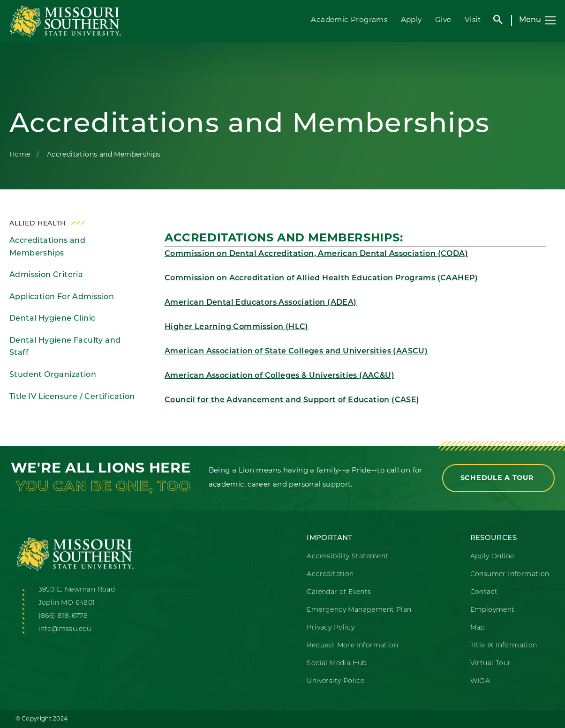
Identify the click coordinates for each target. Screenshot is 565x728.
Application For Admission (62, 297)
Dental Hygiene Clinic (52, 319)
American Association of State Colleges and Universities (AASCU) (296, 352)
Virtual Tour (491, 664)
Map (478, 628)
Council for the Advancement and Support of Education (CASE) (292, 400)
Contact (484, 592)
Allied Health (38, 224)
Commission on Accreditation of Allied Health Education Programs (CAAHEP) (321, 278)
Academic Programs (349, 20)
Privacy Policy (331, 628)
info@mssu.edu (65, 629)
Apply (411, 20)
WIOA (480, 681)
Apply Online (492, 557)
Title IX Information (504, 646)
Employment (493, 610)
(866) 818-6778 (63, 616)
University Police (335, 681)
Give (443, 20)
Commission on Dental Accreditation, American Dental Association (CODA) (316, 254)
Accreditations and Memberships (47, 247)
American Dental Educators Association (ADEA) (261, 303)
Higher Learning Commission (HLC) (237, 327)
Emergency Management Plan (359, 610)
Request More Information (352, 646)
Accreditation (330, 574)
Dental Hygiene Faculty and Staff (65, 347)
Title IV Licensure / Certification (72, 397)
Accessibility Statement (347, 557)
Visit (473, 20)
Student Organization (53, 375)
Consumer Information (510, 574)
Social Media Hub (336, 664)
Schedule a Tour (498, 478)
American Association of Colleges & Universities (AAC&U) (279, 376)
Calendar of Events (339, 592)
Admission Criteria (46, 275)
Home (20, 155)
